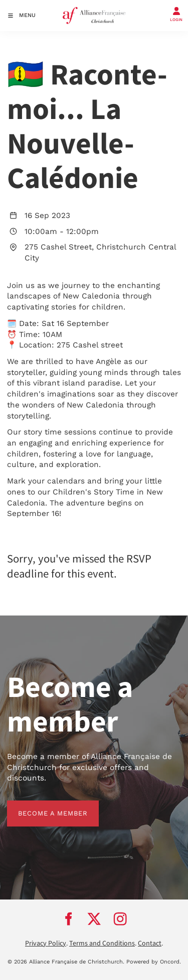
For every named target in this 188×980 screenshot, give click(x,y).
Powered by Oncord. (154, 962)
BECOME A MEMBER (42, 806)
